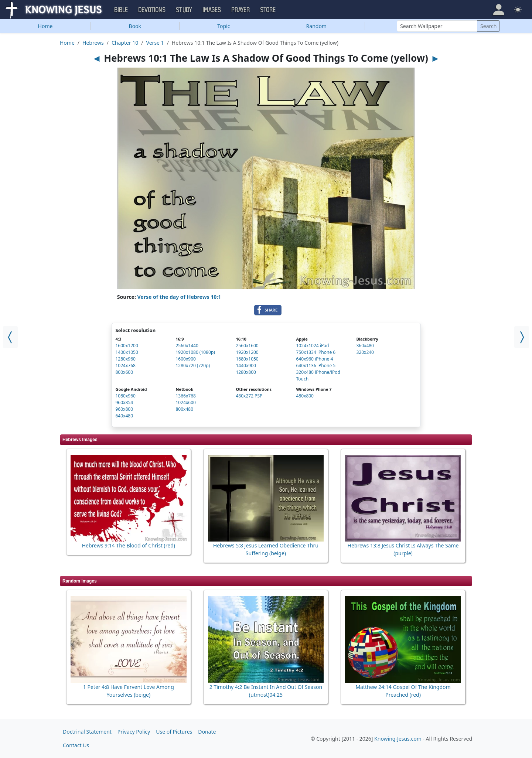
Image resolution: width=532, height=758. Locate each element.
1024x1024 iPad (312, 346)
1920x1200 (247, 352)
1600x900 (185, 359)
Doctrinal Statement (87, 732)
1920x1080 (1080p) (195, 352)
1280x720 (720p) (193, 366)
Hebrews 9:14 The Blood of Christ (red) (129, 545)
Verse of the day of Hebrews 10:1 (179, 297)
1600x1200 (127, 346)
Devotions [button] (152, 10)
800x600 (125, 372)
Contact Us (76, 745)
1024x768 (126, 366)
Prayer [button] (241, 10)
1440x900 (246, 366)
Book (135, 26)
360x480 (365, 346)
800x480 (184, 409)
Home (45, 26)
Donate (207, 732)
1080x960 (126, 396)
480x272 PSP (249, 396)
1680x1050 (247, 359)
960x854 (125, 402)
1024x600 (185, 402)
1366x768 (185, 396)
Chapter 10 (125, 43)
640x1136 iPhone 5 (316, 366)
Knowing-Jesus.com (398, 739)
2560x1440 (187, 346)
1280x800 (246, 372)
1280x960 (126, 359)
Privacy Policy (134, 732)
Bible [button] (121, 10)
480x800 (305, 396)
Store (268, 10)
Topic (224, 26)
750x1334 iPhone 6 (316, 352)
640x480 (125, 416)
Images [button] (212, 10)
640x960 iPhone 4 (314, 359)
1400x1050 (127, 352)
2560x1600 (247, 346)
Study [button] (184, 10)
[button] (499, 10)
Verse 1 (155, 43)
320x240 (365, 352)
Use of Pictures (174, 732)
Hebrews (93, 43)
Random (316, 26)
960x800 (125, 409)
